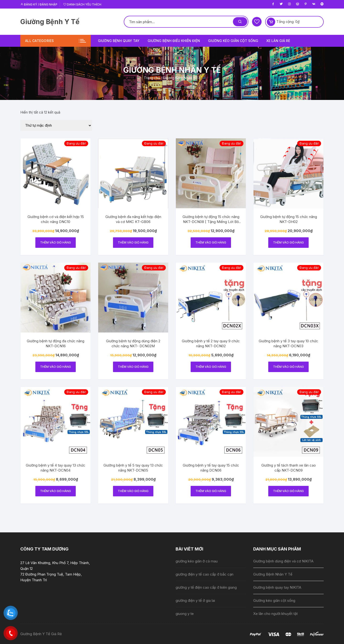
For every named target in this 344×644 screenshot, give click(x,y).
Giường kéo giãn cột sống (233, 41)
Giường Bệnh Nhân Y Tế (273, 574)
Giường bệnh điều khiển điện (174, 41)
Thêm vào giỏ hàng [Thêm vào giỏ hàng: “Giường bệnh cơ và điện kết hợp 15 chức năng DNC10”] (56, 242)
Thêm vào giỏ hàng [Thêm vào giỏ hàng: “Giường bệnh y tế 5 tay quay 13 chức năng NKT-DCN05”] (133, 491)
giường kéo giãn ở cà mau (197, 561)
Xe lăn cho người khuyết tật (275, 614)
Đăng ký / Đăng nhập (39, 4)
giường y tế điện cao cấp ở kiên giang (206, 587)
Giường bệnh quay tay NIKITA (277, 587)
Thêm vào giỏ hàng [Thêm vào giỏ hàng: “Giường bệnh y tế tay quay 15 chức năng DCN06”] (211, 491)
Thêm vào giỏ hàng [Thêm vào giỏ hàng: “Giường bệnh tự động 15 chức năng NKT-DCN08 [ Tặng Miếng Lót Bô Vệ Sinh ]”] (211, 242)
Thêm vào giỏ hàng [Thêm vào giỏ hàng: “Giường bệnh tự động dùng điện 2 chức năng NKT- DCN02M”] (133, 367)
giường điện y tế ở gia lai (195, 600)
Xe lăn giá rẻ (278, 41)
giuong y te (185, 614)
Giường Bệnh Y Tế (50, 22)
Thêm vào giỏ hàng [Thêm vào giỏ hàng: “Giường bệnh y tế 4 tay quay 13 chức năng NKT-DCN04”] (56, 491)
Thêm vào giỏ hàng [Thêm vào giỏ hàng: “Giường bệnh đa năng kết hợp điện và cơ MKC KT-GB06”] (133, 242)
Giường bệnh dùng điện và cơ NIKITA (283, 561)
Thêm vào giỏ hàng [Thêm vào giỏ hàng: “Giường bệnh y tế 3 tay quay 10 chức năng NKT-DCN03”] (288, 367)
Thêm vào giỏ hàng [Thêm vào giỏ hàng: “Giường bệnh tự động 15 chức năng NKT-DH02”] (288, 242)
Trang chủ (152, 78)
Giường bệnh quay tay (119, 41)
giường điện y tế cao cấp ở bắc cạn (204, 574)
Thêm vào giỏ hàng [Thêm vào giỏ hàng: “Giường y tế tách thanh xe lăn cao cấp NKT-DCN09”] (288, 491)
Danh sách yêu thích (82, 4)
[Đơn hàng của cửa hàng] (56, 125)
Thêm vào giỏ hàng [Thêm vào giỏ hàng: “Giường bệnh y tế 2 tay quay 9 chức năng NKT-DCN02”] (211, 367)
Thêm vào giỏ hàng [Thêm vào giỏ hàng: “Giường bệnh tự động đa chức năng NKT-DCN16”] (56, 367)
